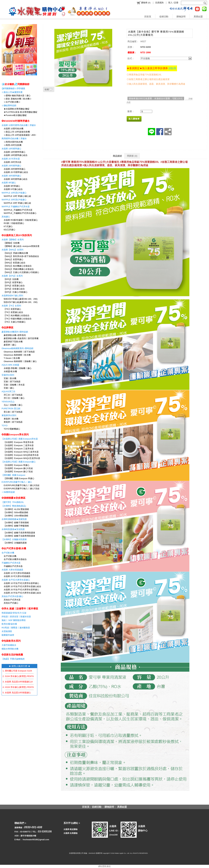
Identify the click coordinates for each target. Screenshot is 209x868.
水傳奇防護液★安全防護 (13, 529)
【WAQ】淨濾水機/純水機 (16, 253)
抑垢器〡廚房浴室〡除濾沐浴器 (16, 617)
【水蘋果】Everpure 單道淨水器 (19, 442)
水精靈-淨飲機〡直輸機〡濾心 (18, 368)
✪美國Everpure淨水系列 (15, 434)
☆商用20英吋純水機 (13, 142)
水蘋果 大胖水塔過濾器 (12, 570)
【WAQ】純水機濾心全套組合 (18, 266)
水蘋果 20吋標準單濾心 (15, 169)
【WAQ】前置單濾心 (14, 259)
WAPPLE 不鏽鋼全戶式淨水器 (16, 207)
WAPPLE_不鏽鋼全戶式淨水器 (18, 210)
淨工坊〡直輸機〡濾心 (14, 398)
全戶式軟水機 (8, 553)
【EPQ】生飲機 (11, 279)
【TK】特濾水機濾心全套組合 (18, 319)
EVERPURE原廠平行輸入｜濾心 (17, 482)
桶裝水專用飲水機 (10, 649)
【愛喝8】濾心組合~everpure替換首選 (22, 246)
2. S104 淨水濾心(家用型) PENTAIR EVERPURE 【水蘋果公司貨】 (34, 676)
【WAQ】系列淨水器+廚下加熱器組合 (21, 256)
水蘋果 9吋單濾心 (12, 186)
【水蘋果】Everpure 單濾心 (17, 465)
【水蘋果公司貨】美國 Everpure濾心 (19, 462)
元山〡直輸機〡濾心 (13, 405)
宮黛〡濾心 (9, 388)
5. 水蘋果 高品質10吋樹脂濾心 (17, 693)
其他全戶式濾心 (11, 603)
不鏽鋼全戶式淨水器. (13, 566)
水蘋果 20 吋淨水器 (11, 159)
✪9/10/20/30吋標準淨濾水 (16, 121)
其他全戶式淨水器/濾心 (12, 596)
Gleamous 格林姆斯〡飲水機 (17, 355)
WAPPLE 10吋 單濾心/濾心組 (17, 196)
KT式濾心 (8, 226)
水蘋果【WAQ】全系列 (12, 250)
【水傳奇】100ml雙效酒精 (16, 516)
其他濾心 (6, 217)
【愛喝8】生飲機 (12, 243)
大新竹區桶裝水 (9, 645)
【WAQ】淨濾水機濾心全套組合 (19, 269)
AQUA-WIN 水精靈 (10, 365)
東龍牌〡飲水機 (11, 419)
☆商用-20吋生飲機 (13, 145)
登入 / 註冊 (173, 3)
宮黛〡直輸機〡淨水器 (14, 385)
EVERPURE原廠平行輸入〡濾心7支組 (22, 489)
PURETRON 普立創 (11, 408)
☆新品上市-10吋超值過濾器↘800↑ (20, 135)
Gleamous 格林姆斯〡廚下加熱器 (19, 352)
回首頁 (148, 17)
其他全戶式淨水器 (12, 600)
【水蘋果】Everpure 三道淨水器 (19, 449)
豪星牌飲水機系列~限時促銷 (15, 332)
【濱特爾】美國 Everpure (13, 475)
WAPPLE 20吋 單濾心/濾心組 (17, 203)
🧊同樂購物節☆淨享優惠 (13, 88)
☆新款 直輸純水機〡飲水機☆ (18, 99)
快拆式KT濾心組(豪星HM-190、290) (21, 302)
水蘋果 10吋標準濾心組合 (16, 155)
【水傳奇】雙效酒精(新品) (14, 506)
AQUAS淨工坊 (8, 391)
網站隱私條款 (104, 866)
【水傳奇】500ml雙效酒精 (16, 512)
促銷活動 (164, 17)
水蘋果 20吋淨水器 (12, 162)
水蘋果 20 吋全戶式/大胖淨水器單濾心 (21, 590)
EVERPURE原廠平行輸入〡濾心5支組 (22, 485)
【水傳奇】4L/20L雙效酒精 (16, 509)
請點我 (172, 68)
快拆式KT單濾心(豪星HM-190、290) (21, 299)
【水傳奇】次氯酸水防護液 (14, 539)
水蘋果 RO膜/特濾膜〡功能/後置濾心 (21, 220)
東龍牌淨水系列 (9, 415)
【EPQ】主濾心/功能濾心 (16, 292)
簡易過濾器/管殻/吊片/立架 (14, 613)
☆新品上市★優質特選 (12, 92)
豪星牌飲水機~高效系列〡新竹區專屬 (21, 338)
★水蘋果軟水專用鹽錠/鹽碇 (17, 109)
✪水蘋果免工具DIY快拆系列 (17, 235)
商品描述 (117, 156)
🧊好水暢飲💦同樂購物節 (16, 84)
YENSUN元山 (8, 402)
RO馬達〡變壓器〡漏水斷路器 (16, 628)
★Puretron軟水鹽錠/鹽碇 (15, 115)
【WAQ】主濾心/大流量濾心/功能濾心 (21, 272)
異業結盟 (198, 17)
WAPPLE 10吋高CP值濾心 (14, 193)
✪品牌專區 (7, 327)
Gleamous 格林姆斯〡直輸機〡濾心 (20, 361)
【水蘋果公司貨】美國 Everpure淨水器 (20, 439)
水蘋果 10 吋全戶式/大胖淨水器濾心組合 (22, 586)
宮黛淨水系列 (8, 375)
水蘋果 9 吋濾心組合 (13, 189)
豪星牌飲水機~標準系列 (15, 335)
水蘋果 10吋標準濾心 (11, 149)
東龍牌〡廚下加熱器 (13, 422)
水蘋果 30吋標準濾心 (11, 176)
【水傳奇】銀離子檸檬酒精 (16, 526)
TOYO (5, 425)
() (143, 3)
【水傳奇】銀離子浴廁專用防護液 (19, 536)
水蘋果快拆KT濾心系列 (12, 296)
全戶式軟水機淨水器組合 (15, 559)
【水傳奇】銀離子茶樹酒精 (16, 523)
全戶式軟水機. (10, 556)
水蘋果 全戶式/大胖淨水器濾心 (16, 580)
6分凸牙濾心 (9, 230)
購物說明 (181, 17)
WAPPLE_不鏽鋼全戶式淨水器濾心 (20, 213)
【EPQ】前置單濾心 (13, 282)
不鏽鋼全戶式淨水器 (11, 563)
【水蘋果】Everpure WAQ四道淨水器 (21, 455)
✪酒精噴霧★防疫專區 (14, 498)
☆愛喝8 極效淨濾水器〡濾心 (17, 96)
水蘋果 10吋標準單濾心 (15, 152)
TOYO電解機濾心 (12, 429)
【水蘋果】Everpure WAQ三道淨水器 (21, 452)
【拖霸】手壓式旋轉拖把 (13, 659)
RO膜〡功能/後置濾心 (14, 223)
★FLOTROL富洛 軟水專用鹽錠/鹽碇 (20, 112)
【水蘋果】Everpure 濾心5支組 (18, 468)
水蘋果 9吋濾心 (9, 183)
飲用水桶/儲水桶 (9, 624)
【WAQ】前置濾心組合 (15, 263)
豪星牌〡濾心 (10, 345)
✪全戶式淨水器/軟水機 (14, 548)
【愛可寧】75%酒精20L (13, 502)
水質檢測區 (7, 631)
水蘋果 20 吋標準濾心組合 (16, 172)
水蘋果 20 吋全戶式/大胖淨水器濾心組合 (22, 593)
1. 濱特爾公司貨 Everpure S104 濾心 (20, 671)
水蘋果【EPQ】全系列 (12, 276)
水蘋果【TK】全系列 (11, 306)
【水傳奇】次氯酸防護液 (15, 543)
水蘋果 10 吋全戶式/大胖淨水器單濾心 (21, 583)
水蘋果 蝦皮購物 (70, 829)
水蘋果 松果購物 (70, 833)
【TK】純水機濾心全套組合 (17, 315)
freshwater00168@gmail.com (36, 840)
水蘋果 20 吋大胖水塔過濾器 (17, 576)
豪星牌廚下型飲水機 (13, 342)
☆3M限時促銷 (8, 492)
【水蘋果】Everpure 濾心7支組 (18, 472)
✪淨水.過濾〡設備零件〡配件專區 (20, 609)
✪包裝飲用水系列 (11, 641)
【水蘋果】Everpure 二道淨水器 (19, 445)
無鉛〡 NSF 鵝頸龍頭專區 (14, 620)
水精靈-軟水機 (10, 371)
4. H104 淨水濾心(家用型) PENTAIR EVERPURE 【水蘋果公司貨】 (34, 687)
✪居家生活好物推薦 (12, 655)
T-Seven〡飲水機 (12, 358)
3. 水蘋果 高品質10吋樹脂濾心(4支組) (20, 682)
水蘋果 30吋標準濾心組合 (16, 179)
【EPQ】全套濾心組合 (14, 289)
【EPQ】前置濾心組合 (14, 286)
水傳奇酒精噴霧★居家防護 (14, 519)
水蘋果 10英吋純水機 (14, 129)
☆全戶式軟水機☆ (12, 102)
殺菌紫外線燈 (8, 635)
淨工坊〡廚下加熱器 (13, 395)
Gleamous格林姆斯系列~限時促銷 (17, 348)
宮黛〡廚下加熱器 (12, 382)
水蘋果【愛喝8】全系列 (13, 240)
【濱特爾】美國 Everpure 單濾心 (19, 478)
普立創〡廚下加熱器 (13, 412)
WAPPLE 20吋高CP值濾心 (14, 200)
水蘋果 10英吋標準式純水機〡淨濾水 (19, 125)
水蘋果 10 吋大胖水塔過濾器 (17, 573)
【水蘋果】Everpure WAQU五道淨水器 (22, 458)
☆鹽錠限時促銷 (9, 105)
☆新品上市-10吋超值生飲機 (17, 132)
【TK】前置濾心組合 (13, 312)
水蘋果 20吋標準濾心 (11, 166)
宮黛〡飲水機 (10, 378)
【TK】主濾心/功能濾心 (15, 322)
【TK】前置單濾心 (12, 309)
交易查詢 (159, 3)
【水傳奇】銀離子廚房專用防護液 (19, 533)
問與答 (132, 156)
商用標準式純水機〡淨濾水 (14, 139)
